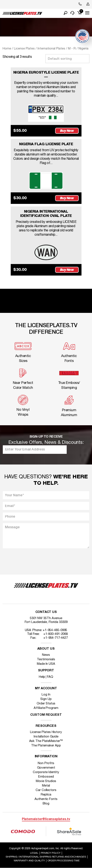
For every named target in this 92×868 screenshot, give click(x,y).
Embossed (46, 777)
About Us (46, 649)
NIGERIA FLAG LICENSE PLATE (46, 144)
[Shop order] (67, 59)
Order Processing (63, 861)
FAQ (50, 677)
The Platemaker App (46, 746)
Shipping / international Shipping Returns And (46, 857)
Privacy (51, 853)
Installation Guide (46, 737)
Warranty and (29, 861)
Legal (34, 853)
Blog (46, 804)
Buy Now (67, 131)
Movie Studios (46, 781)
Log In (46, 695)
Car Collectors (46, 790)
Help (42, 677)
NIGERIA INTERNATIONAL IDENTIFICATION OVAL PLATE (46, 214)
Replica (46, 795)
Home (7, 49)
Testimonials (46, 659)
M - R (72, 49)
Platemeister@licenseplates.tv (46, 819)
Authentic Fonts (46, 799)
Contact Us (46, 612)
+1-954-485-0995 (55, 630)
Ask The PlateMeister (46, 741)
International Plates (51, 49)
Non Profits (46, 763)
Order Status (46, 704)
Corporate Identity (46, 772)
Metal (46, 786)
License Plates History (46, 732)
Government (46, 768)
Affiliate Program (46, 708)
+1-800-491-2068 (56, 634)
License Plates (24, 49)
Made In (46, 664)
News (46, 655)
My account (46, 689)
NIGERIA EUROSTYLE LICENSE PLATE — (46, 75)
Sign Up (46, 699)
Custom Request (46, 715)
